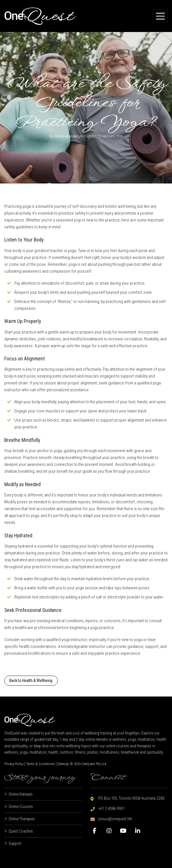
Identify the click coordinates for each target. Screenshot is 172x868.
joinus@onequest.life (115, 819)
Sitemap (63, 764)
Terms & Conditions (40, 764)
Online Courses (21, 807)
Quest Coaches (21, 831)
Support (15, 843)
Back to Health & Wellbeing (31, 681)
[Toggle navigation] (160, 16)
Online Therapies (22, 819)
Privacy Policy (14, 764)
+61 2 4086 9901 (111, 809)
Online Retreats (21, 794)
